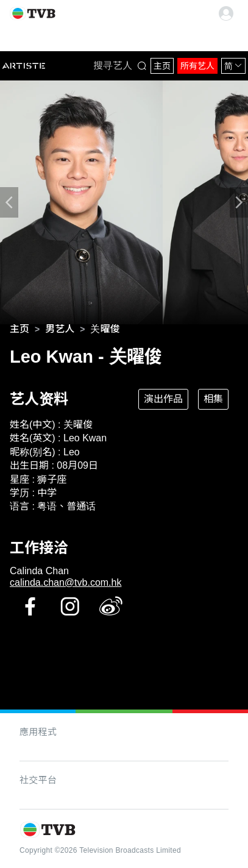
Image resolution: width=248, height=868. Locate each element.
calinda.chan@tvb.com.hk (66, 582)
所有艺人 (197, 66)
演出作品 (163, 399)
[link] (19, 329)
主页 (162, 66)
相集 (213, 399)
